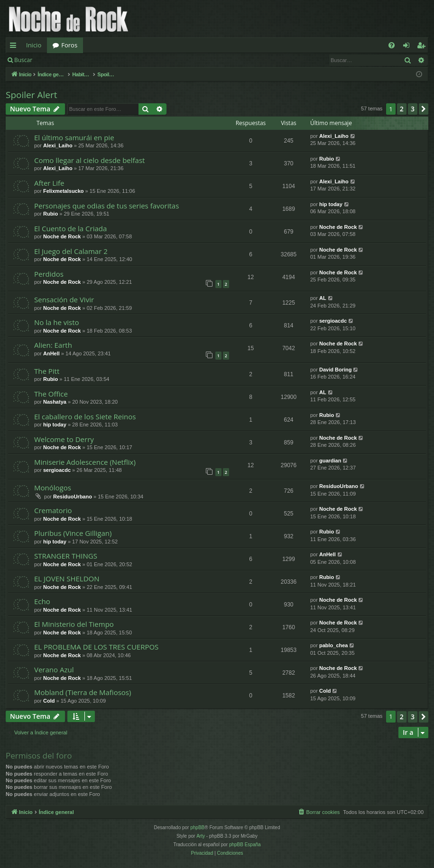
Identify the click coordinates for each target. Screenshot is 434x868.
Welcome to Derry (64, 439)
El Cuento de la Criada (70, 228)
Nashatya (55, 402)
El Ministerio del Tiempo (74, 624)
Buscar (23, 60)
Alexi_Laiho (58, 145)
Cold (49, 701)
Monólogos (53, 488)
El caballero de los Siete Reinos (85, 416)
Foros (69, 45)
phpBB (197, 827)
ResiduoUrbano (73, 497)
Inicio (34, 45)
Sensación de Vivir (64, 299)
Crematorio (53, 510)
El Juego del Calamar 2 (71, 251)
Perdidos (49, 274)
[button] (424, 109)
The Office (51, 394)
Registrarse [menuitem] (423, 47)
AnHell (51, 353)
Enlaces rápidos (15, 47)
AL (323, 298)
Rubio (327, 159)
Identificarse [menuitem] (409, 47)
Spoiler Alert (31, 95)
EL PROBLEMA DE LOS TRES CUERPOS (96, 647)
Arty (201, 836)
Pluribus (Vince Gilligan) (73, 533)
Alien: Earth (53, 345)
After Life (49, 183)
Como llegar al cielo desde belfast (89, 160)
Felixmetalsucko (64, 191)
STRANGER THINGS (66, 556)
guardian (330, 461)
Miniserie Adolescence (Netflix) (85, 462)
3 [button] (413, 109)
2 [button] (402, 109)
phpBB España (245, 845)
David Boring (335, 370)
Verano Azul (54, 669)
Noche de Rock (62, 236)
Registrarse (107, 60)
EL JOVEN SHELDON (67, 579)
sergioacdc (333, 321)
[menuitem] (392, 45)
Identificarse (62, 60)
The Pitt (47, 371)
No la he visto (57, 322)
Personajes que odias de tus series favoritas (106, 206)
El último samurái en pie (74, 137)
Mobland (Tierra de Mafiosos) (83, 692)
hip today (331, 204)
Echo (42, 601)
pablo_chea (334, 645)
